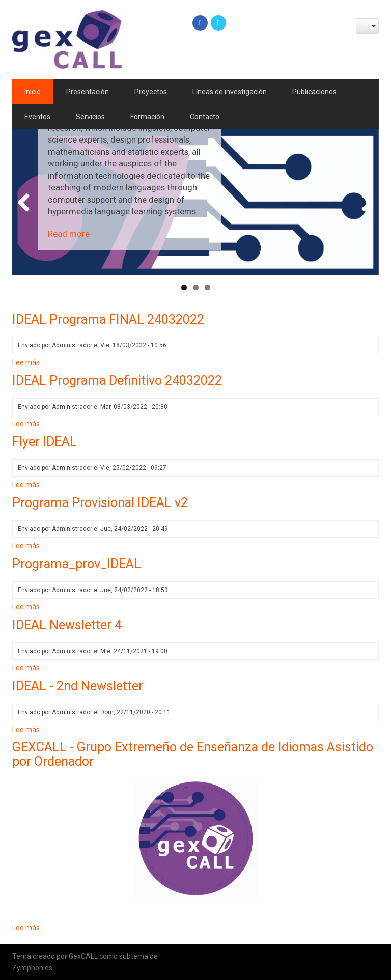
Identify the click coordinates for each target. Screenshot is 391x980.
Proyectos (151, 92)
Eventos (37, 117)
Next (364, 203)
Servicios (90, 117)
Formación (147, 117)
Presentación (88, 92)
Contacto (205, 117)
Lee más (26, 362)
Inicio (33, 92)
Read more (69, 234)
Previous (27, 203)
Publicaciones (314, 92)
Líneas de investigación (230, 92)
